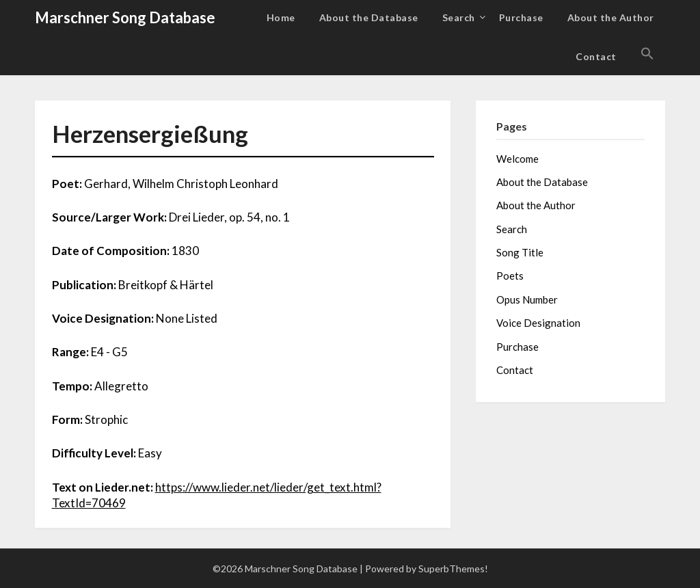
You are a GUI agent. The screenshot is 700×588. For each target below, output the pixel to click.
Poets (510, 276)
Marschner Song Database (125, 17)
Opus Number (527, 299)
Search (459, 17)
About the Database (369, 17)
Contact (596, 56)
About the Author (611, 17)
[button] (647, 54)
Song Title (520, 252)
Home (281, 17)
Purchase (521, 17)
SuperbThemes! (453, 569)
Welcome (517, 159)
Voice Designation (538, 323)
